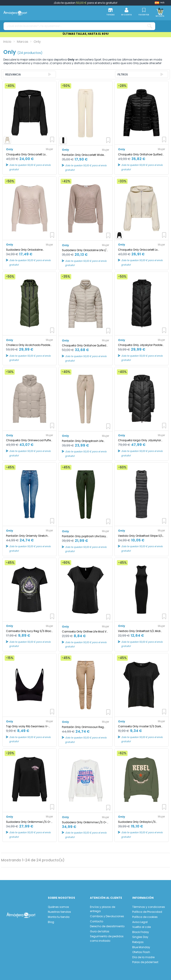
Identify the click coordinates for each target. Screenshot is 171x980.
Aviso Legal (140, 922)
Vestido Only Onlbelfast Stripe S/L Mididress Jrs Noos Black (140, 536)
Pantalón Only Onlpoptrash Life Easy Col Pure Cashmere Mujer (83, 441)
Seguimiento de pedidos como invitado (107, 938)
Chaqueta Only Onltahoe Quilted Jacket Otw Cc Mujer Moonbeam (84, 345)
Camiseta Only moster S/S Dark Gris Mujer (139, 726)
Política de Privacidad (147, 912)
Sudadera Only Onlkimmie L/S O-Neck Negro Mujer (28, 822)
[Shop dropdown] (160, 3)
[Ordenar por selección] (29, 74)
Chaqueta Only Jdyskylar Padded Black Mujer (141, 345)
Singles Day (140, 937)
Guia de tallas (100, 931)
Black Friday (141, 932)
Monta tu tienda (59, 917)
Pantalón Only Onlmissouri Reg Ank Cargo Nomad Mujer (83, 727)
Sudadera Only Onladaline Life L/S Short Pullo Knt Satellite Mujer (85, 250)
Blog (51, 922)
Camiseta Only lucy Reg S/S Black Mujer (29, 631)
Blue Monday (141, 947)
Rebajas (138, 942)
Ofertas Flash (141, 952)
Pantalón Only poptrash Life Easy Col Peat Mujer (84, 536)
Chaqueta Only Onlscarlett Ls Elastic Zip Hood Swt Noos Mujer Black (27, 154)
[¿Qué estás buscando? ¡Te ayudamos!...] (150, 26)
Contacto (97, 921)
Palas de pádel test (145, 962)
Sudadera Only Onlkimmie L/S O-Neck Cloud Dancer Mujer (84, 822)
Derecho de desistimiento (107, 926)
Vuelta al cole (141, 927)
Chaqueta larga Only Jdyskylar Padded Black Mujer (139, 440)
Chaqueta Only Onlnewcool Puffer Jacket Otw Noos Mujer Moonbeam (29, 440)
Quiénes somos (58, 907)
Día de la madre (143, 957)
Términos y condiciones (149, 907)
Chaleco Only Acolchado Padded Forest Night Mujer (29, 345)
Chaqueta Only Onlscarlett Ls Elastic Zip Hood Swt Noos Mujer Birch (139, 250)
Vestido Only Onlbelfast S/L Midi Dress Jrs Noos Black (139, 631)
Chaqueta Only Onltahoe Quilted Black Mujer (140, 154)
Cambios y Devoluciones (107, 916)
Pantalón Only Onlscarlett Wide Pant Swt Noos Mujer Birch (83, 155)
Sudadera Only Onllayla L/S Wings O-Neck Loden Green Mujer (140, 822)
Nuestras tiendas (59, 912)
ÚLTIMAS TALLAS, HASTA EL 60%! (86, 34)
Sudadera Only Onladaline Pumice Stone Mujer (24, 250)
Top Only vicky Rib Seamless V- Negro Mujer (27, 726)
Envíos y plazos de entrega (103, 909)
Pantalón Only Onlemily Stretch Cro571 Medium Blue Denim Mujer (28, 536)
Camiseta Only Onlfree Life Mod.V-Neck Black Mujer (85, 631)
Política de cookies (145, 917)
